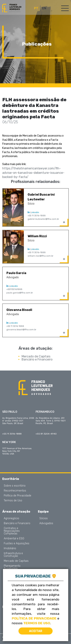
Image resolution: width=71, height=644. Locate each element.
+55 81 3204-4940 (46, 434)
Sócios (44, 518)
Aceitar (36, 631)
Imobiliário (10, 548)
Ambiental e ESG (14, 539)
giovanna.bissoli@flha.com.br (21, 330)
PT (36, 8)
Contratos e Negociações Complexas (12, 531)
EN (44, 8)
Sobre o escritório (15, 486)
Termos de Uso (13, 501)
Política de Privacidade (18, 496)
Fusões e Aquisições (17, 544)
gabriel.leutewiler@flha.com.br (43, 219)
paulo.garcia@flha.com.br (20, 293)
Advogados (46, 523)
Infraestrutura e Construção (13, 555)
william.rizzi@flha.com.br (40, 256)
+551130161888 (14, 289)
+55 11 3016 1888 (15, 326)
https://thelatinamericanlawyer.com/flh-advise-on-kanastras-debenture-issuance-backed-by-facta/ (33, 173)
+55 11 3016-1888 (37, 216)
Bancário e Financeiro (37, 359)
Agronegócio (11, 518)
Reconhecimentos (15, 491)
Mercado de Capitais (36, 356)
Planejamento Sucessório (12, 567)
